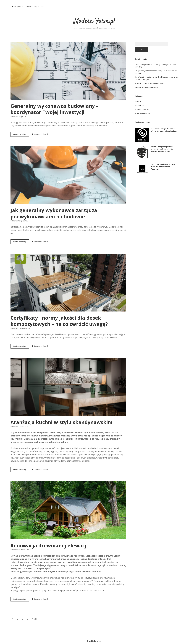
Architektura (140, 105)
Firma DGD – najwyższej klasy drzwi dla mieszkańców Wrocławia (163, 167)
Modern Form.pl (94, 21)
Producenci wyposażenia (35, 6)
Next (34, 619)
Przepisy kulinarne (142, 109)
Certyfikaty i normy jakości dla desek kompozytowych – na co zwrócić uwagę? (68, 283)
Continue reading (20, 135)
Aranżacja (139, 102)
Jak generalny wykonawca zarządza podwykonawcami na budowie (68, 175)
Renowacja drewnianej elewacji (68, 510)
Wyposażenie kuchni (143, 113)
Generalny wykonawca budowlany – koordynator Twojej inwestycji (68, 71)
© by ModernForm (94, 641)
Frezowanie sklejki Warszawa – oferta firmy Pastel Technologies (165, 130)
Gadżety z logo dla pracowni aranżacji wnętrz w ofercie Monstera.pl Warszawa (162, 149)
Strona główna (17, 6)
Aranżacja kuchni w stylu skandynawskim (68, 387)
